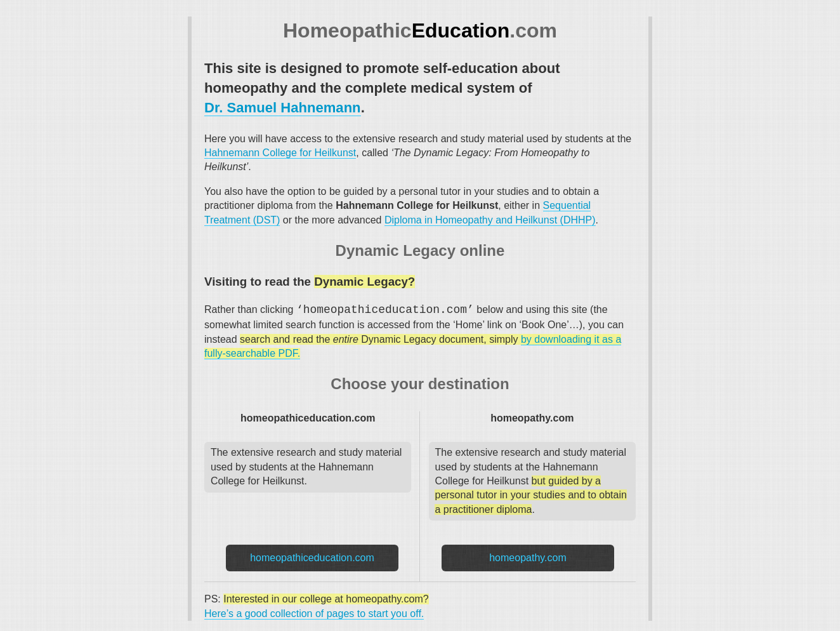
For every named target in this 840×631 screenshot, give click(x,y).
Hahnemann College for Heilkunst (280, 153)
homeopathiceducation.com (312, 558)
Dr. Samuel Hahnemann (283, 108)
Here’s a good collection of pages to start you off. (314, 614)
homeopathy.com (528, 558)
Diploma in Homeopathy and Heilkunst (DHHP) (490, 220)
